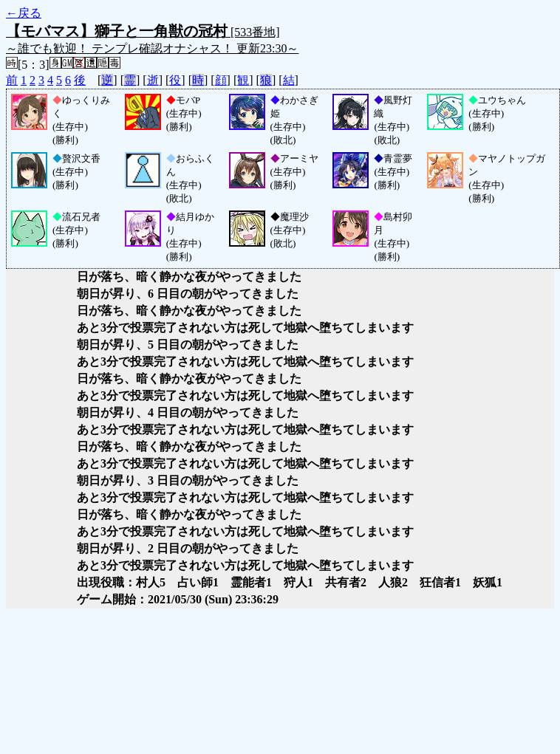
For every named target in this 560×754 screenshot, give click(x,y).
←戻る (24, 13)
